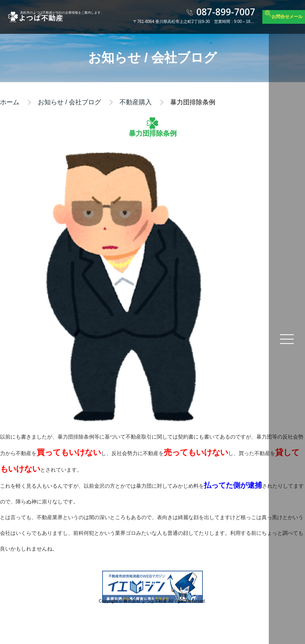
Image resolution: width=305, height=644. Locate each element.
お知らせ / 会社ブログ (69, 102)
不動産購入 (136, 102)
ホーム (10, 102)
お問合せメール (287, 17)
